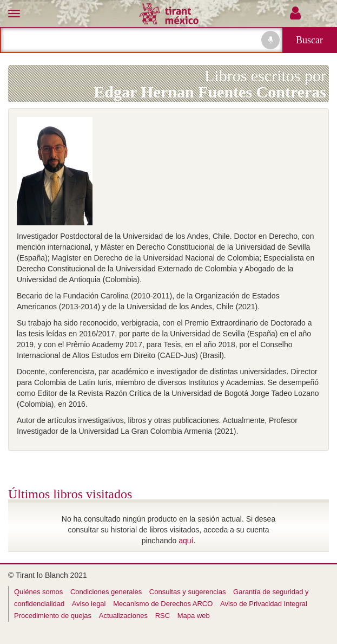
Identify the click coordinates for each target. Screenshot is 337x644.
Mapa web (194, 616)
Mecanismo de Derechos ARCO (163, 604)
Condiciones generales (106, 592)
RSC (163, 616)
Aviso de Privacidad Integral (264, 604)
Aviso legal (89, 604)
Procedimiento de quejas (53, 616)
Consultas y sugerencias (188, 592)
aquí (186, 541)
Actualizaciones (123, 616)
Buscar (309, 40)
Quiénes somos (38, 592)
